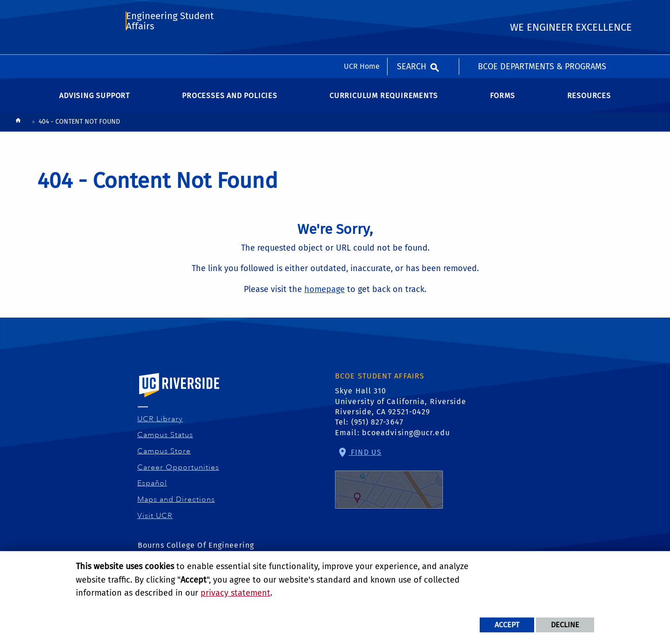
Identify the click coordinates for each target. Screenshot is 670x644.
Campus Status (165, 441)
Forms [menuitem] (502, 102)
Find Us (389, 485)
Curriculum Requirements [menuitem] (383, 102)
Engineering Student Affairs (169, 50)
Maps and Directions (176, 506)
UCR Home (362, 11)
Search (412, 12)
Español (152, 490)
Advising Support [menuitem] (94, 102)
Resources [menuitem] (589, 102)
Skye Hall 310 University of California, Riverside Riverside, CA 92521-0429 (401, 408)
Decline (565, 625)
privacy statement (235, 593)
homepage (325, 296)
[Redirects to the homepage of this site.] (18, 129)
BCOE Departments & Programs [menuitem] (542, 12)
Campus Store (164, 458)
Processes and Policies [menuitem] (230, 102)
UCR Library (160, 425)
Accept (507, 625)
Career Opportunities (178, 474)
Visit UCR (155, 522)
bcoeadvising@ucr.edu (406, 439)
